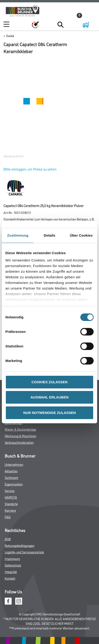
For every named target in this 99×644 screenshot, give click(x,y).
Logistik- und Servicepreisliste (24, 552)
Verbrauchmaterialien (19, 442)
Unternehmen (14, 464)
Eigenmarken (14, 484)
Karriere (10, 510)
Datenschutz (13, 565)
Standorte (11, 504)
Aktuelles (11, 471)
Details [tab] (49, 235)
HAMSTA (11, 497)
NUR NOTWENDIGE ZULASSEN (50, 413)
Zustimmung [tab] (18, 235)
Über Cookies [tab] (81, 235)
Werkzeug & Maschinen (20, 436)
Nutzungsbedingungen (19, 545)
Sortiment (11, 477)
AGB (8, 539)
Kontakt (10, 578)
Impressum (12, 558)
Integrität (11, 571)
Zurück (10, 36)
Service (10, 490)
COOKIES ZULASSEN (49, 382)
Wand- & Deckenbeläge (20, 429)
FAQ (8, 517)
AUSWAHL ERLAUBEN (49, 397)
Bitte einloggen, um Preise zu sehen (30, 169)
